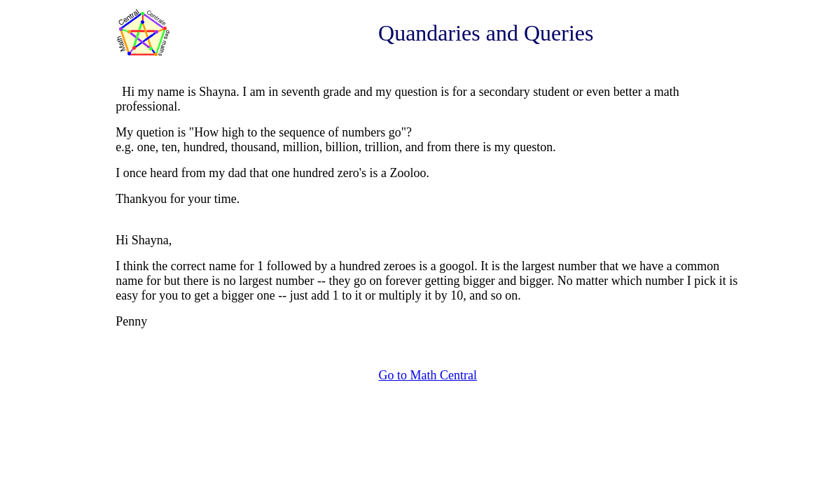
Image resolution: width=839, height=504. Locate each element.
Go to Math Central (427, 375)
